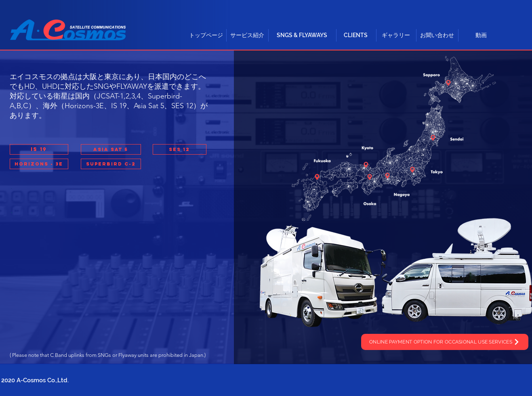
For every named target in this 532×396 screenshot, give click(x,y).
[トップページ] (206, 35)
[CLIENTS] (356, 35)
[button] (111, 149)
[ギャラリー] (396, 35)
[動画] (481, 35)
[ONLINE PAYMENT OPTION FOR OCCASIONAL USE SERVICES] (445, 342)
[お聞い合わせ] (437, 35)
